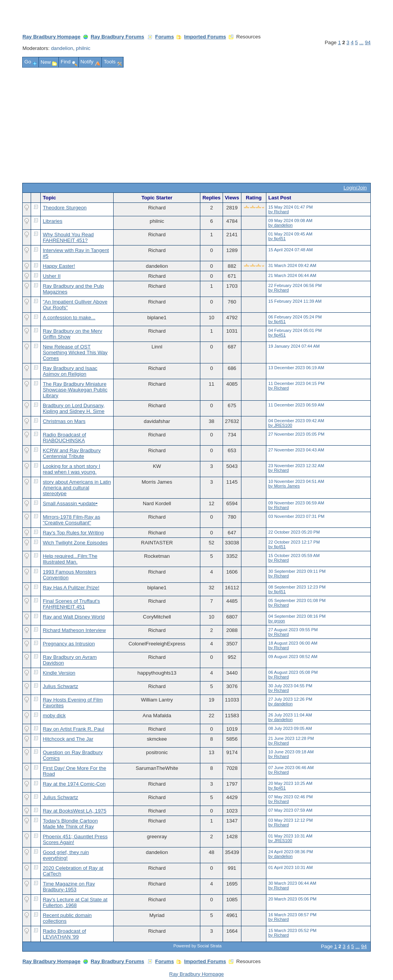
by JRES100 (280, 425)
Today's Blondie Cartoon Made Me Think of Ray (70, 824)
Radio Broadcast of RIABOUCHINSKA (64, 438)
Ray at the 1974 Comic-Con (74, 784)
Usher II (51, 276)
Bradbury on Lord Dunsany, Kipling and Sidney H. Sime (73, 408)
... (361, 42)
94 (368, 42)
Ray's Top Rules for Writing (73, 533)
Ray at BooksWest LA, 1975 (74, 811)
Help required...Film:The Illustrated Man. (70, 559)
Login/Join (355, 188)
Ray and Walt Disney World (73, 617)
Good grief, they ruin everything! (66, 855)
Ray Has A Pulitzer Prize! (71, 588)
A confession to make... (69, 318)
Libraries (52, 221)
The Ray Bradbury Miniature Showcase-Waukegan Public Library (75, 390)
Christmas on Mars (64, 421)
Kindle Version (59, 673)
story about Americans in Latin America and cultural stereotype (77, 488)
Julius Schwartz (60, 686)
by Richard (278, 212)
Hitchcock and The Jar (68, 739)
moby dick (54, 716)
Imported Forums (205, 37)
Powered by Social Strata (198, 946)
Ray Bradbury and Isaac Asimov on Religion (70, 371)
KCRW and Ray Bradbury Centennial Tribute (72, 453)
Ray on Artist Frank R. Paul (73, 729)
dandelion (62, 48)
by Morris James (284, 486)
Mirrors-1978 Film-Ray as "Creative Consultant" (71, 520)
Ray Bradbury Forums (117, 37)
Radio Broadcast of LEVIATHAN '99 (64, 934)
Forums (164, 37)
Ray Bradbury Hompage (51, 37)
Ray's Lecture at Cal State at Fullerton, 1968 (75, 902)
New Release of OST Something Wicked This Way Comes (75, 352)
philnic (83, 48)
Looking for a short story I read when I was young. (71, 469)
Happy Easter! (59, 266)
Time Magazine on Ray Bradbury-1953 (69, 887)
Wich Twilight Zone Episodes (75, 543)
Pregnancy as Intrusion (69, 644)
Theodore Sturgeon (64, 208)
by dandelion (280, 225)
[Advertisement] (197, 125)
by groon (277, 621)
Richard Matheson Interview (74, 630)
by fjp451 (277, 239)
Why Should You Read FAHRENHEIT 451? (68, 237)
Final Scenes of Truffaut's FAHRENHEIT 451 (71, 604)
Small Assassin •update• (70, 503)
